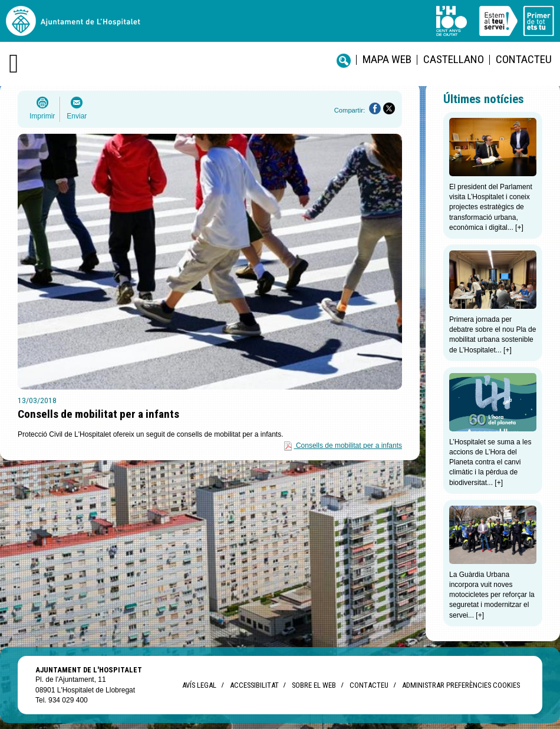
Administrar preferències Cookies (461, 685)
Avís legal (199, 685)
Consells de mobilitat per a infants (349, 446)
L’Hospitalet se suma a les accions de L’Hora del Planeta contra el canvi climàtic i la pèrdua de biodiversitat (490, 462)
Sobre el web (314, 685)
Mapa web (387, 59)
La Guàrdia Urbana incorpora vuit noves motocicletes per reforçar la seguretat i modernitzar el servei (492, 595)
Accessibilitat (254, 685)
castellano (454, 59)
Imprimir (42, 116)
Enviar (77, 116)
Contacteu (524, 59)
